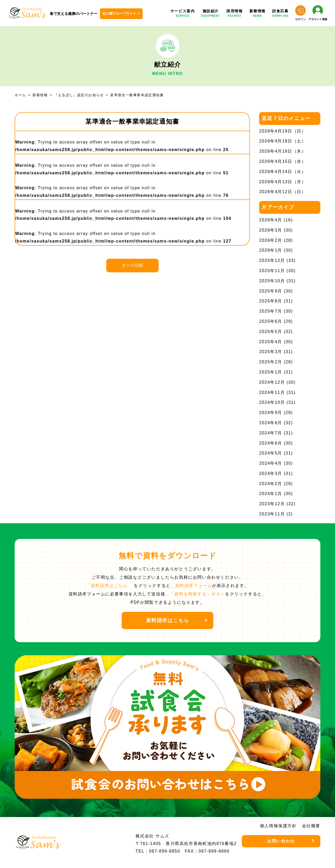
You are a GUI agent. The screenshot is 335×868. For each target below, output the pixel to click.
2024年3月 (271, 473)
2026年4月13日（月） (283, 182)
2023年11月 (272, 514)
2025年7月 (271, 311)
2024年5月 (271, 453)
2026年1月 (271, 250)
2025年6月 (271, 321)
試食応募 (280, 14)
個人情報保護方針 (278, 826)
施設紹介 (211, 14)
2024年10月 (272, 402)
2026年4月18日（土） (283, 141)
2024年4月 (271, 463)
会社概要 (311, 826)
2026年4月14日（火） (283, 172)
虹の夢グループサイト (120, 13)
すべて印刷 (132, 265)
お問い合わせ (281, 841)
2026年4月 (271, 220)
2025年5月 (271, 332)
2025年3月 (271, 352)
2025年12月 (272, 260)
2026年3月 (271, 230)
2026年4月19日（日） (283, 131)
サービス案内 (183, 14)
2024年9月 (271, 413)
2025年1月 (271, 372)
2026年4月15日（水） (283, 161)
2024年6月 (271, 443)
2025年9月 (271, 291)
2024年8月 (271, 423)
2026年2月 (271, 240)
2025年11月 (272, 271)
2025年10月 (272, 281)
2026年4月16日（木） (283, 151)
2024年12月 (272, 382)
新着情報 (258, 14)
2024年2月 (271, 484)
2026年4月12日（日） (283, 192)
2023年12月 (272, 504)
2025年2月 (271, 362)
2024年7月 (271, 433)
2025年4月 (271, 342)
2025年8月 (271, 301)
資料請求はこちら (168, 620)
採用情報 (234, 14)
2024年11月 (272, 392)
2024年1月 (271, 494)
